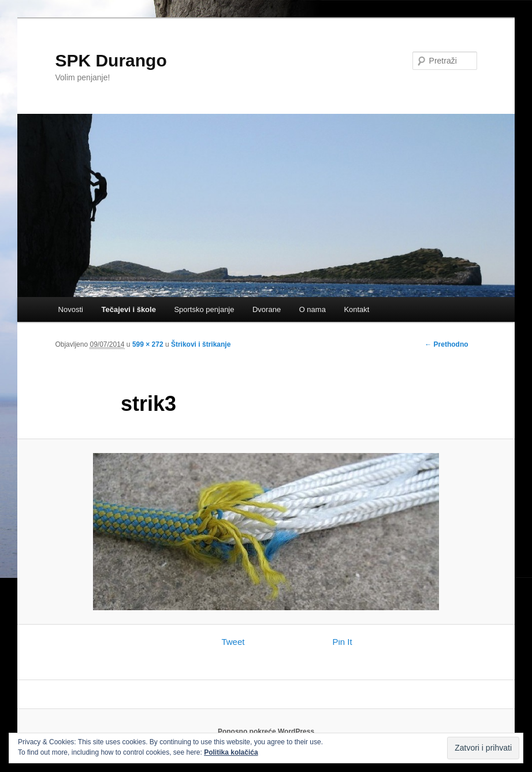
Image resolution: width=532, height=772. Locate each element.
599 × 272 (148, 344)
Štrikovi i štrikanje (201, 344)
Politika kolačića (231, 752)
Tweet (233, 642)
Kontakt (356, 309)
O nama (312, 309)
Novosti (71, 309)
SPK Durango (111, 60)
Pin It (342, 642)
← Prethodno (446, 344)
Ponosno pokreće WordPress (266, 732)
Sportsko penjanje (204, 309)
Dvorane (267, 309)
